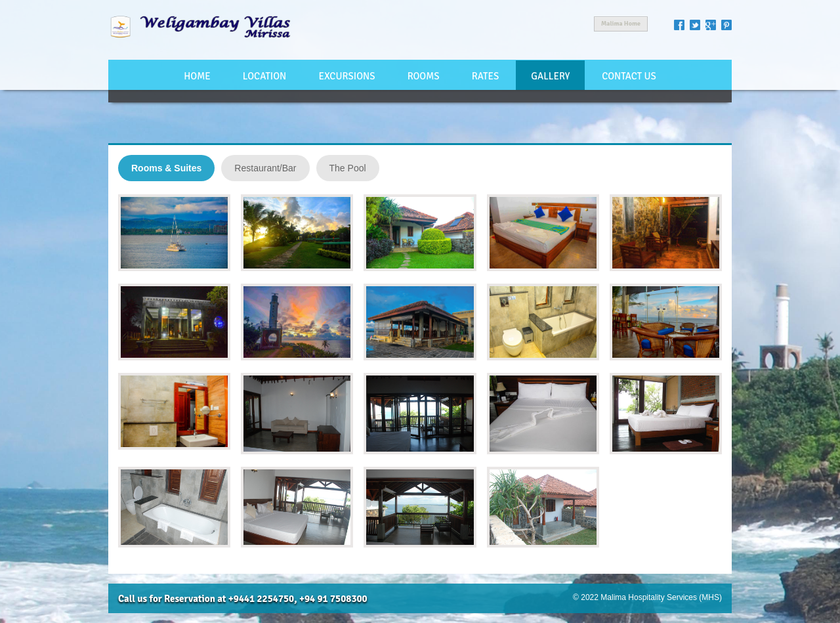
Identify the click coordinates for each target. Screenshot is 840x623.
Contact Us (629, 76)
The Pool (348, 168)
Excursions (346, 76)
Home (197, 76)
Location (264, 76)
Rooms (424, 76)
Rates (485, 76)
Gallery (550, 76)
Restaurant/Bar (265, 168)
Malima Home (621, 24)
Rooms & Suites (166, 168)
